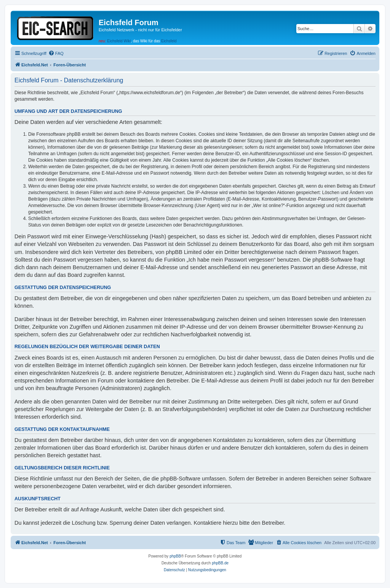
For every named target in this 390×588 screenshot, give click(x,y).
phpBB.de (220, 563)
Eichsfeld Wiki (119, 41)
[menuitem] (56, 53)
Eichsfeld (169, 41)
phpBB (175, 556)
